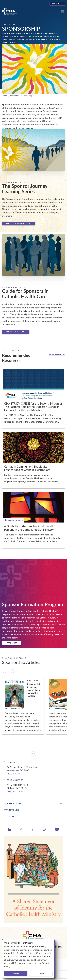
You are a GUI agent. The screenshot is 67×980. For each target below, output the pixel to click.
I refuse (41, 973)
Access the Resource (16, 332)
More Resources (57, 354)
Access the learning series (19, 223)
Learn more (11, 643)
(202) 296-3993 (15, 774)
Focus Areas (15, 96)
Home (4, 96)
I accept (16, 973)
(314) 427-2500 (15, 791)
